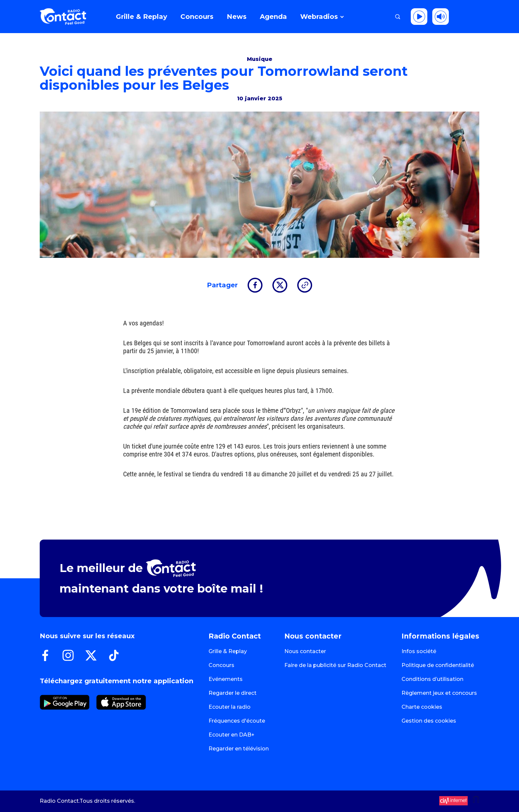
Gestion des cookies (429, 721)
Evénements (226, 679)
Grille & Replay (228, 651)
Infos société (419, 651)
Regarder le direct (233, 693)
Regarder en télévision (239, 749)
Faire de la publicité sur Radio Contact (335, 665)
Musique (260, 59)
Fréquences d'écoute (237, 721)
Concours (221, 665)
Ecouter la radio (230, 707)
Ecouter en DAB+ (232, 735)
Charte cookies (422, 707)
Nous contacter (305, 651)
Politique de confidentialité (438, 665)
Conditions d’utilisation (432, 679)
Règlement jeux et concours (439, 693)
